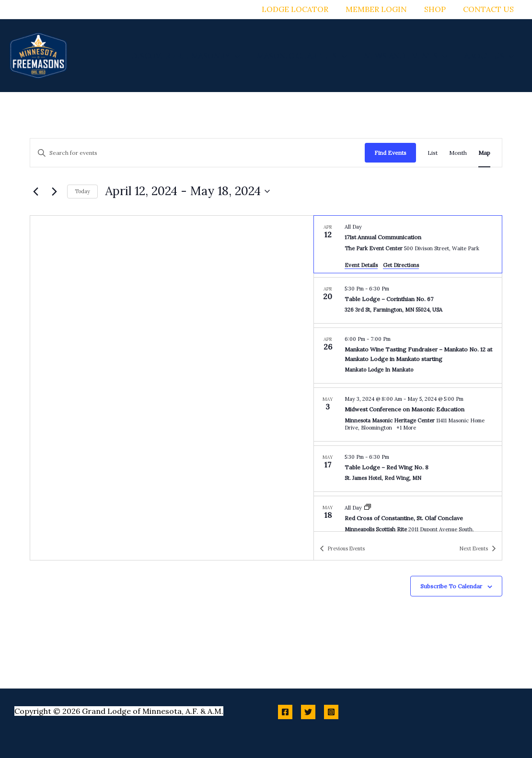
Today (82, 191)
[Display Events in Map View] (484, 153)
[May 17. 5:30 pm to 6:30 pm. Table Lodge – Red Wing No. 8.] (408, 469)
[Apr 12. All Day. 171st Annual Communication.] (408, 244)
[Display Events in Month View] (458, 153)
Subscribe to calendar (451, 586)
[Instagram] (331, 712)
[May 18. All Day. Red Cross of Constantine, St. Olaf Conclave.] (408, 523)
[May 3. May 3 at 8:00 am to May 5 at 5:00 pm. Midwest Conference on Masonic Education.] (408, 414)
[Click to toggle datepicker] (187, 191)
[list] (408, 373)
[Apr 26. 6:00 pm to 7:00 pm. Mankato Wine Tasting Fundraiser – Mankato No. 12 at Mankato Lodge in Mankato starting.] (408, 356)
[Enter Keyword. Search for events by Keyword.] (197, 153)
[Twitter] (308, 712)
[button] (242, 56)
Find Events (390, 153)
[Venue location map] (172, 388)
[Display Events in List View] (433, 153)
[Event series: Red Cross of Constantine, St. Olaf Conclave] (368, 508)
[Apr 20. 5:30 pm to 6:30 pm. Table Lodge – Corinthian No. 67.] (408, 301)
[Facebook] (285, 712)
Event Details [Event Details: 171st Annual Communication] (361, 265)
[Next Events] (54, 191)
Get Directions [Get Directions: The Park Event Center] (401, 265)
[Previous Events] (35, 191)
